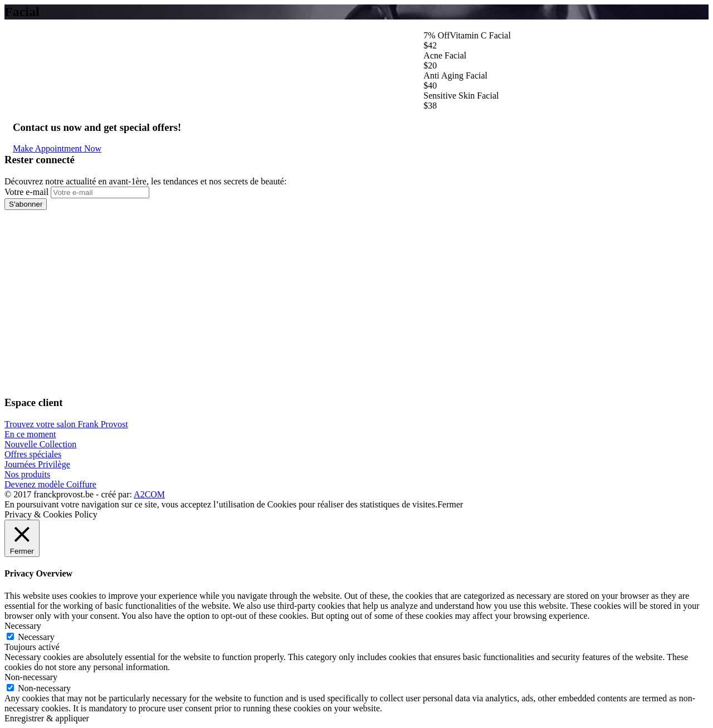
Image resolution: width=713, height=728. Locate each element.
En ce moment (30, 434)
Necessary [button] (23, 626)
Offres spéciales (33, 454)
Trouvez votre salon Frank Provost (66, 424)
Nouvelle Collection (40, 444)
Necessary (36, 637)
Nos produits (27, 474)
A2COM (149, 494)
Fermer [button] (450, 504)
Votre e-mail (26, 192)
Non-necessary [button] (31, 677)
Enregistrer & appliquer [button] (47, 718)
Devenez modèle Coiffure (50, 484)
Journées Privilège (37, 464)
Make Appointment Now (57, 148)
